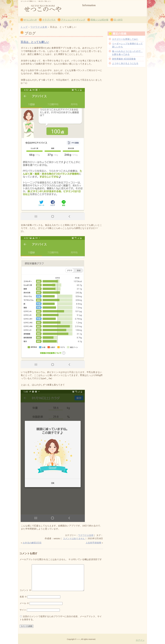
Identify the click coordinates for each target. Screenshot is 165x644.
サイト (23, 610)
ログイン (140, 640)
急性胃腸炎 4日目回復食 (124, 59)
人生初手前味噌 (93, 543)
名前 (23, 597)
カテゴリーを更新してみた (125, 39)
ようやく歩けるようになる (125, 63)
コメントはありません (74, 538)
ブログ (30, 33)
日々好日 (118, 20)
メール (24, 603)
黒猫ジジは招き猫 (100, 20)
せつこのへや (49, 8)
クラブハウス (49, 20)
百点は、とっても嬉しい (35, 42)
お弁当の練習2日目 (32, 543)
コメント (25, 590)
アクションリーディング (73, 20)
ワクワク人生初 (86, 535)
